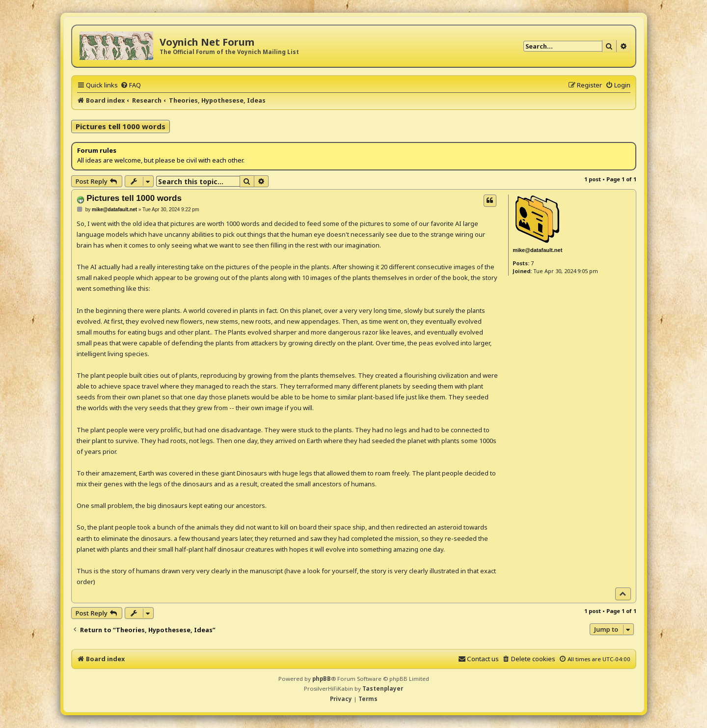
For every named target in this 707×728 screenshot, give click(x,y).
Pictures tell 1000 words (121, 126)
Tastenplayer (383, 688)
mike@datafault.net (537, 250)
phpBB (322, 679)
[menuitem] (131, 85)
